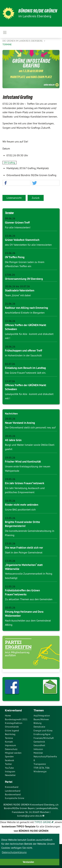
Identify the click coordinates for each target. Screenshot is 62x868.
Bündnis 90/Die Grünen (38, 11)
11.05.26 (10, 586)
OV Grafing (10, 163)
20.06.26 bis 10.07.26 (17, 286)
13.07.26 (10, 381)
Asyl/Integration (42, 716)
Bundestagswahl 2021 (16, 719)
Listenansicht (14, 198)
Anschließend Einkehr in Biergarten (25, 313)
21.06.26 (10, 304)
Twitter (8, 764)
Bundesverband (13, 794)
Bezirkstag (10, 734)
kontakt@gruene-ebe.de (30, 816)
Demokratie (39, 727)
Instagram (10, 771)
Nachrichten (11, 414)
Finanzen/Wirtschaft (44, 738)
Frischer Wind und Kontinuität (23, 462)
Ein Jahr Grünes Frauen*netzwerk (25, 483)
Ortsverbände (12, 727)
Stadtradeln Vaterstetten (20, 290)
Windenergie (40, 771)
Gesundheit (39, 745)
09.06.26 (10, 218)
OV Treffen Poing (15, 257)
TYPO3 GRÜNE (43, 822)
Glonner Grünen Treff (17, 223)
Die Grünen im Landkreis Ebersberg (23, 41)
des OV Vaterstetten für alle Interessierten (28, 245)
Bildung (38, 723)
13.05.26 (10, 518)
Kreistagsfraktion (14, 723)
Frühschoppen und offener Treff (23, 351)
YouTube (9, 768)
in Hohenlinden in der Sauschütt (23, 355)
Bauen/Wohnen (41, 719)
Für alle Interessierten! (18, 227)
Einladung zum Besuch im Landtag (25, 368)
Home (8, 716)
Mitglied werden (13, 753)
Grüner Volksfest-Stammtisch (22, 240)
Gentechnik (39, 742)
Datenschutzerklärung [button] (14, 852)
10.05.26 (10, 608)
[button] (16, 183)
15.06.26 (10, 236)
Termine (7, 44)
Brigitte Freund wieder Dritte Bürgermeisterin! (22, 524)
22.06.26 (10, 321)
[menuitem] (17, 716)
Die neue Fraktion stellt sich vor (24, 548)
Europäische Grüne (15, 798)
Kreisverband (12, 787)
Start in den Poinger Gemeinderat (24, 552)
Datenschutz (11, 749)
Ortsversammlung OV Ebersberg (24, 279)
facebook (10, 760)
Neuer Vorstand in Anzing (20, 423)
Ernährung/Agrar (42, 734)
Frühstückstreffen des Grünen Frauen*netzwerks (22, 592)
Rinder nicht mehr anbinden (22, 505)
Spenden (9, 756)
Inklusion (38, 749)
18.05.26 (10, 501)
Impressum (10, 745)
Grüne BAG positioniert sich (20, 509)
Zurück (36, 198)
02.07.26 (10, 364)
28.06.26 (10, 347)
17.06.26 (10, 275)
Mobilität (38, 753)
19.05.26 (10, 458)
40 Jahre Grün (13, 440)
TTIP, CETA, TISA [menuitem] (41, 768)
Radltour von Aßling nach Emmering (26, 308)
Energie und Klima (43, 731)
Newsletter (10, 775)
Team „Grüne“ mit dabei (18, 295)
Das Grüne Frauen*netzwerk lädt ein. (25, 373)
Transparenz (40, 764)
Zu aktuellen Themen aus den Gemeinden (29, 599)
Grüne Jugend (12, 731)
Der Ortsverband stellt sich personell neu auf (30, 427)
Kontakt (9, 742)
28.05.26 (10, 419)
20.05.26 (10, 436)
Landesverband (13, 791)
